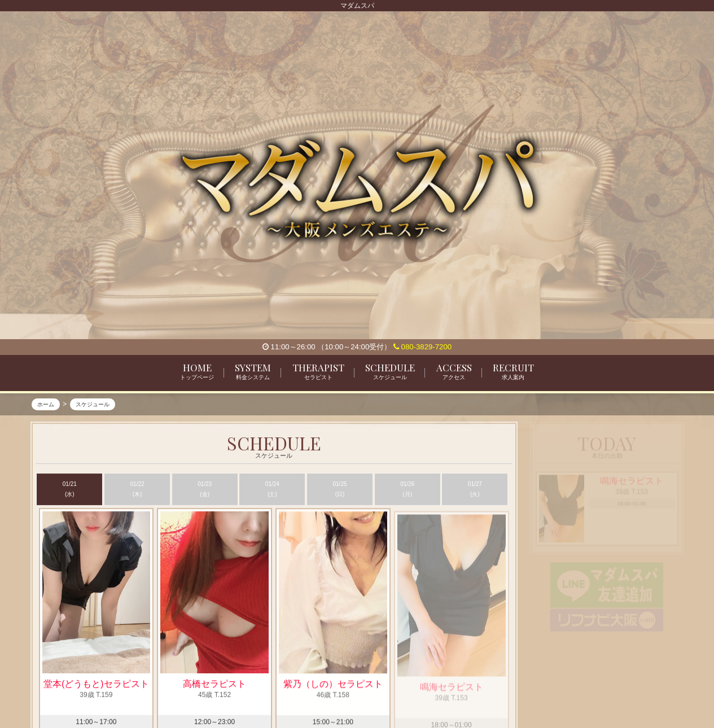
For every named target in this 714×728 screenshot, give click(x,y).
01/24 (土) (272, 490)
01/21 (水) (70, 490)
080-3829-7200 (422, 347)
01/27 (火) (475, 490)
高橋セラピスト (214, 685)
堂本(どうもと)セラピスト (96, 685)
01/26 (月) (407, 490)
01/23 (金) (205, 490)
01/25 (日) (340, 490)
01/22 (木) (137, 490)
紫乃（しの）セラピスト (333, 689)
